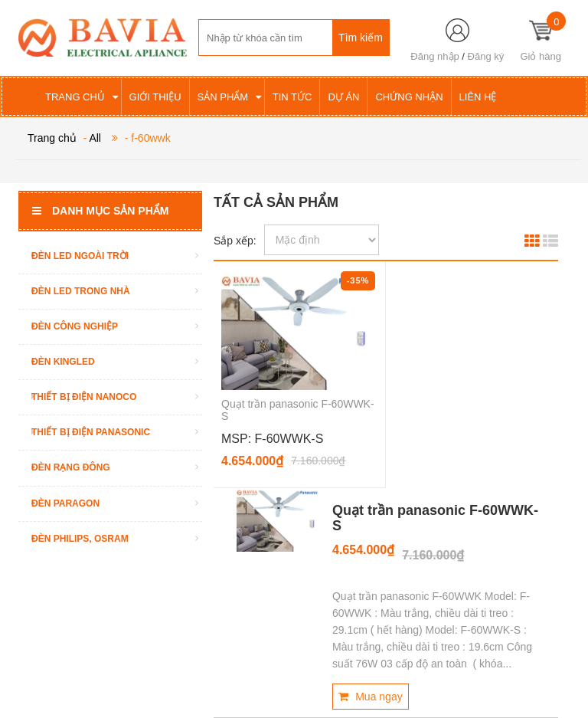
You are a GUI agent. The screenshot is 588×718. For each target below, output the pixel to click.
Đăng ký (486, 56)
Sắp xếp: (235, 241)
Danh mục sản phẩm (100, 211)
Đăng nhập (434, 56)
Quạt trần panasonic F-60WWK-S (435, 518)
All (95, 138)
